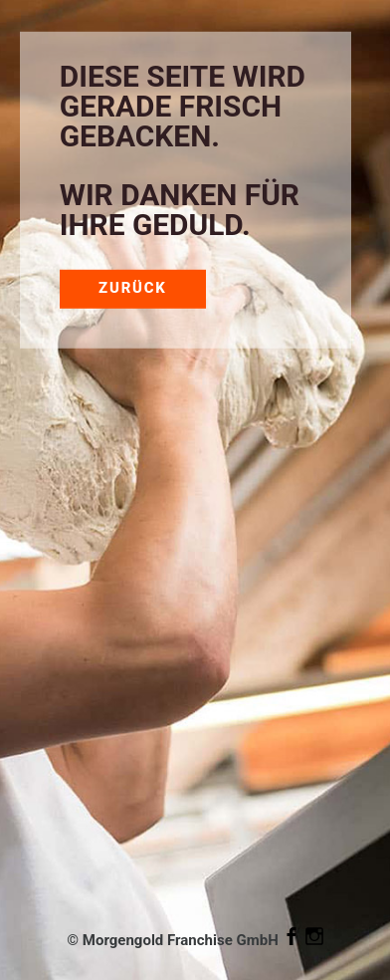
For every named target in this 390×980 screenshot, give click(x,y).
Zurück (133, 288)
